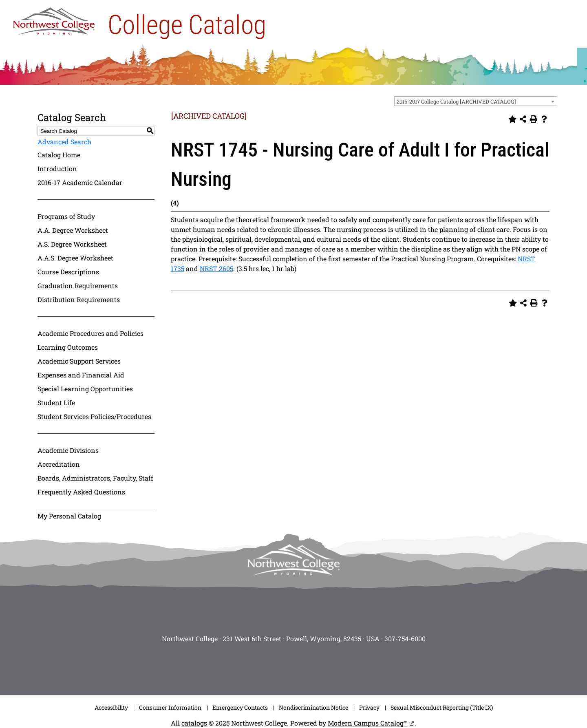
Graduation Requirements (78, 286)
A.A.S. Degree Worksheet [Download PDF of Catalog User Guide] (75, 258)
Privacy (369, 707)
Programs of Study (66, 216)
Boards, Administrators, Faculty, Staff (95, 478)
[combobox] (476, 101)
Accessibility (111, 707)
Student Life (56, 403)
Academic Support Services (79, 361)
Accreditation (59, 464)
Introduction (57, 169)
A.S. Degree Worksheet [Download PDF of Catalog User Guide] (72, 244)
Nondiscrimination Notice (313, 707)
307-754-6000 (405, 639)
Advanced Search (64, 142)
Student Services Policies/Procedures (94, 416)
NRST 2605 (216, 268)
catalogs (194, 723)
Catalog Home (59, 155)
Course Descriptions (68, 272)
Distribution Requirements (79, 299)
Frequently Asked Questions (81, 492)
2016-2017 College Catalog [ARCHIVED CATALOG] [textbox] (456, 101)
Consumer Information (170, 707)
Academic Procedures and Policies (90, 333)
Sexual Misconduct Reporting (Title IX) (442, 707)
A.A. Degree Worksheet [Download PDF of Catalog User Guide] (73, 230)
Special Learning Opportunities (85, 389)
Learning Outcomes (68, 347)
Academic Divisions (68, 450)
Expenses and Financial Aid (81, 375)
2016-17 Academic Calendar (80, 182)
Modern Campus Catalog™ (368, 723)
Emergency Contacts (240, 707)
